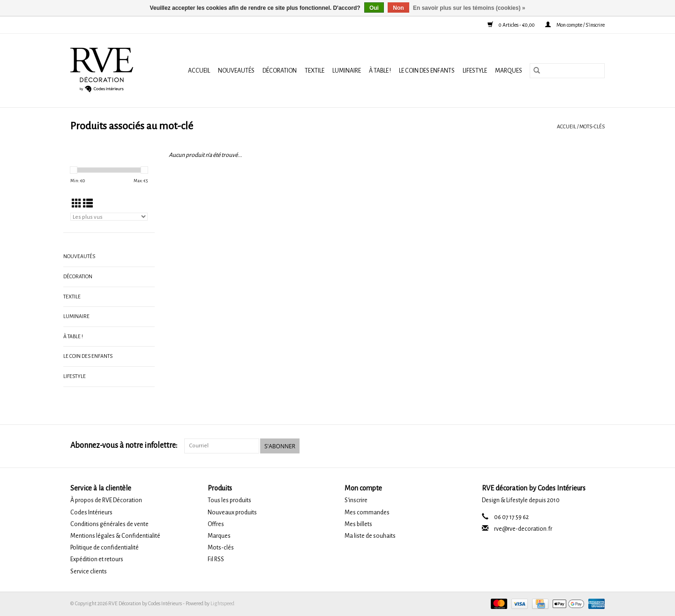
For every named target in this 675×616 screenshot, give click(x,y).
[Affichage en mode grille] (77, 204)
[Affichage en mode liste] (88, 204)
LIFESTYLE (475, 71)
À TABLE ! (380, 71)
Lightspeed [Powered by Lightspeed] (222, 603)
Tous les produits (229, 500)
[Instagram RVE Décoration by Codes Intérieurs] (597, 446)
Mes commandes (367, 512)
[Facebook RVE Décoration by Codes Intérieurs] (581, 446)
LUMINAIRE (347, 71)
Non (398, 8)
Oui (374, 8)
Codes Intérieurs (91, 512)
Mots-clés (592, 126)
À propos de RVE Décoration (106, 500)
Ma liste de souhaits (370, 536)
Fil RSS (216, 559)
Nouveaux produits (232, 512)
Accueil (199, 71)
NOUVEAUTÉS (236, 71)
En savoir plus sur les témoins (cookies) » (469, 8)
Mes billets (358, 524)
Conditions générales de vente (109, 524)
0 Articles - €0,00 (512, 25)
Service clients (89, 571)
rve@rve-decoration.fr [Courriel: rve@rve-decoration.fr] (523, 529)
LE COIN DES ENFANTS (427, 71)
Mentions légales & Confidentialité (115, 536)
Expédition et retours (97, 559)
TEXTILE (315, 71)
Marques (509, 71)
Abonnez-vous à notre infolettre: (124, 445)
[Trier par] (109, 217)
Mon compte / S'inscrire (575, 25)
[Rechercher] (567, 71)
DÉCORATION (280, 71)
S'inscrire (356, 500)
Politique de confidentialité (105, 548)
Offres (216, 524)
